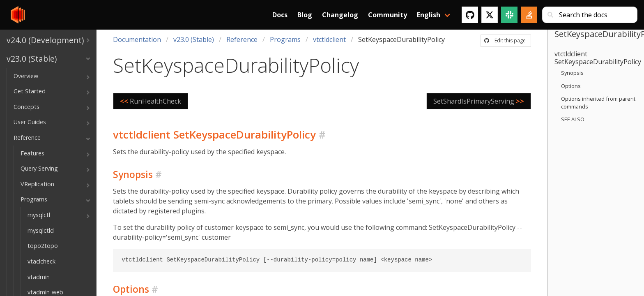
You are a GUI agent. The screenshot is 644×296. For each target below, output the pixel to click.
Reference (242, 39)
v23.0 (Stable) (194, 39)
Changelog (340, 15)
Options (571, 86)
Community (388, 15)
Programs (285, 39)
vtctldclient (329, 39)
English (429, 15)
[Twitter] (490, 15)
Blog (305, 15)
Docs (280, 15)
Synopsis (572, 73)
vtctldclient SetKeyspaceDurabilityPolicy (598, 58)
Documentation (137, 39)
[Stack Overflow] (529, 15)
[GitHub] (470, 15)
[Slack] (509, 15)
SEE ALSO (573, 119)
